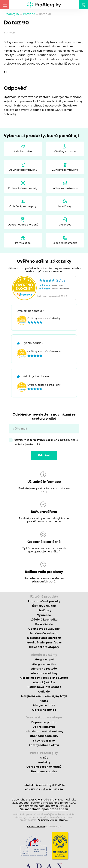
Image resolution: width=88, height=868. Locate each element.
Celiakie (44, 692)
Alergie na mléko (44, 664)
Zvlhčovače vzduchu (65, 170)
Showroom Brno (44, 741)
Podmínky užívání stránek (53, 820)
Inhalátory (65, 207)
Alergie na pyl (44, 660)
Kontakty (44, 762)
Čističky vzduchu (65, 152)
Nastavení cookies (44, 772)
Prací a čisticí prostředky (44, 643)
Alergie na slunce (44, 710)
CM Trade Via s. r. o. (49, 800)
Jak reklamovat (44, 727)
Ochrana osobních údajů (44, 767)
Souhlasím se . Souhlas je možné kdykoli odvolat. (46, 442)
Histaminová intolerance (44, 687)
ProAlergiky (12, 14)
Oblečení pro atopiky (23, 207)
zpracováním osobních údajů (47, 440)
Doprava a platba (44, 723)
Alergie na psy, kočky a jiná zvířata (44, 678)
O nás (44, 758)
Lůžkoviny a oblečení (65, 188)
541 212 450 (56, 790)
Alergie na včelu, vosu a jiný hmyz (44, 696)
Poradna (29, 14)
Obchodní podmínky (44, 736)
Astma (44, 701)
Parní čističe (23, 243)
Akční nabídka (23, 152)
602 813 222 (33, 790)
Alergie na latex (44, 705)
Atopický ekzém (44, 683)
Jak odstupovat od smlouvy (44, 732)
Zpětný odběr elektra (44, 745)
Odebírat (44, 455)
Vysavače (65, 225)
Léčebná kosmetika (65, 243)
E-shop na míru (36, 827)
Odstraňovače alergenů (23, 225)
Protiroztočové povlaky (23, 188)
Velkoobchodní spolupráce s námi (44, 809)
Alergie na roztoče (44, 669)
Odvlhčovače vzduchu (23, 170)
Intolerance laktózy (44, 673)
